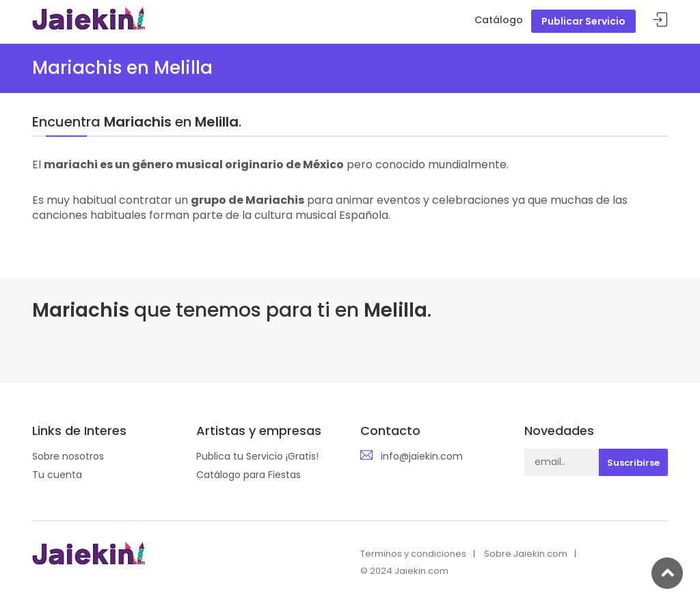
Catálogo (499, 20)
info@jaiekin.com (422, 456)
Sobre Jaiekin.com (526, 554)
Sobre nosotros (68, 456)
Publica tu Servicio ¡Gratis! (257, 456)
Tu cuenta (57, 475)
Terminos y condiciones (413, 554)
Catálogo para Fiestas (248, 475)
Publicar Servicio (583, 21)
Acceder (660, 20)
